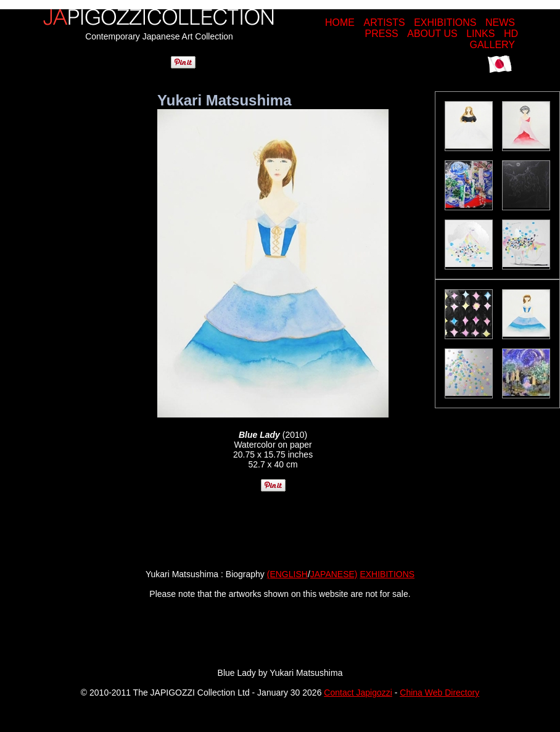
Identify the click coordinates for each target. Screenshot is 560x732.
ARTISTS (384, 23)
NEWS (500, 23)
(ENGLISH (287, 574)
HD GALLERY (494, 39)
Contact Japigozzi (358, 693)
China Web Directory (439, 693)
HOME (340, 23)
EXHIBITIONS (445, 23)
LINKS (480, 34)
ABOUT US (432, 34)
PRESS (382, 34)
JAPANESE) (334, 574)
